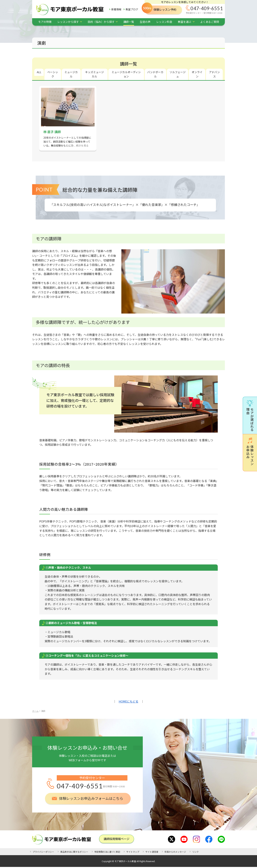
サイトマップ (133, 852)
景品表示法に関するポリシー (74, 852)
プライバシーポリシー (43, 852)
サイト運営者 (152, 852)
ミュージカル (71, 74)
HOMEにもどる (128, 701)
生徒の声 (145, 22)
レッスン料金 (164, 22)
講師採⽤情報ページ (117, 839)
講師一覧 (129, 22)
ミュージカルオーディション (126, 74)
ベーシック (53, 74)
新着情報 (116, 9)
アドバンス (214, 74)
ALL (39, 72)
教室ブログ (132, 9)
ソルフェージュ (178, 74)
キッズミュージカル (95, 74)
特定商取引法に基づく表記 (107, 852)
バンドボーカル (155, 74)
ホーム (35, 711)
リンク (195, 852)
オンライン (197, 74)
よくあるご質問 (210, 22)
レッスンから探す (68, 22)
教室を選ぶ (185, 22)
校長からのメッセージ (175, 852)
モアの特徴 (45, 22)
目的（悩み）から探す (101, 22)
